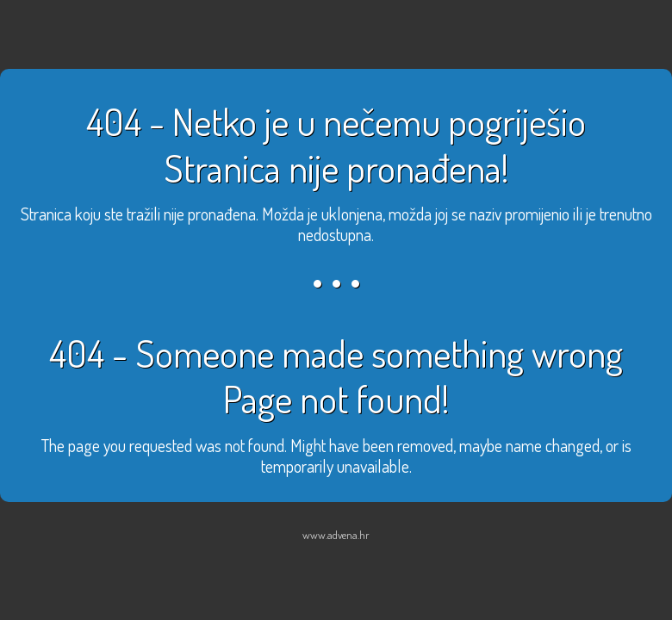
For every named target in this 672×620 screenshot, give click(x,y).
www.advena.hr (336, 535)
